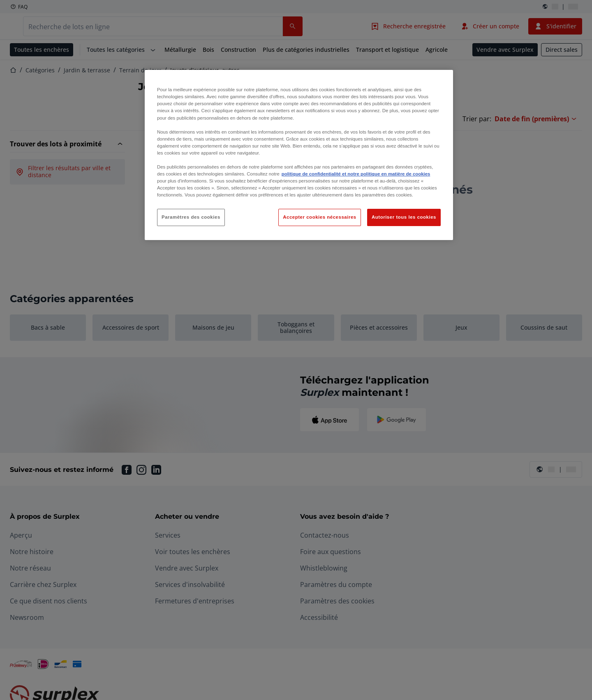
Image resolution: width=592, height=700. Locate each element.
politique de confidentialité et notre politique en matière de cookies (356, 174)
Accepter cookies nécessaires (319, 217)
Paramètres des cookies (191, 217)
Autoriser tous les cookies (404, 217)
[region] (299, 155)
